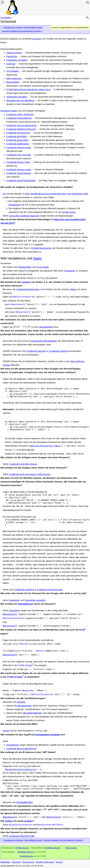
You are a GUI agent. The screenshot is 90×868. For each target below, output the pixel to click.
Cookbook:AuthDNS (24, 590)
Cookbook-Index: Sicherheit (20, 114)
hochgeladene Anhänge (48, 735)
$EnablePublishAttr (32, 713)
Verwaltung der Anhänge (13, 27)
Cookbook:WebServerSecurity (21, 129)
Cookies (28, 821)
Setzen (6, 731)
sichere (9, 821)
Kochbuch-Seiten (9, 111)
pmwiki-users (68, 212)
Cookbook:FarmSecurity (18, 133)
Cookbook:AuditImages (18, 144)
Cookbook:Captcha (58, 351)
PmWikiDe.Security (53, 848)
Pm (4, 194)
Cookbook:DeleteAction (28, 289)
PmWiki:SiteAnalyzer (41, 248)
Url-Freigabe (12, 71)
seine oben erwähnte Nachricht (24, 216)
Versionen (16, 862)
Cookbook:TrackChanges (19, 173)
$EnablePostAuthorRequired (21, 770)
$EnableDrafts (25, 706)
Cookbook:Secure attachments (21, 125)
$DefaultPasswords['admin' (46, 446)
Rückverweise (71, 848)
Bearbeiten (5, 862)
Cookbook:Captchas (36, 351)
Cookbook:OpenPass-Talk (22, 836)
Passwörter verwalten (17, 60)
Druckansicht (28, 862)
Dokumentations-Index (33, 27)
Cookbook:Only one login (19, 155)
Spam (37, 258)
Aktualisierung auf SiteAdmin (20, 100)
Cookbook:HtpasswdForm (19, 118)
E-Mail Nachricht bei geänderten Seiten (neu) (28, 89)
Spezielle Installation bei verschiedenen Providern (22, 31)
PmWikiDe (6, 18)
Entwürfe (21, 702)
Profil (82, 630)
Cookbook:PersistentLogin (50, 590)
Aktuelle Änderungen (45, 862)
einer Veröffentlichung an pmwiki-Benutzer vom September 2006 (56, 194)
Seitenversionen (14, 53)
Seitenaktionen (26, 604)
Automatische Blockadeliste (43, 341)
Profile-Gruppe (25, 665)
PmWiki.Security (22, 848)
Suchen (59, 862)
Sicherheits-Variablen (17, 97)
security (37, 39)
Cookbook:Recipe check (18, 162)
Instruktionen (13, 745)
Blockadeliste (13, 82)
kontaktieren (15, 205)
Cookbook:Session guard (19, 169)
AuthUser (11, 64)
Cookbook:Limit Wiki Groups (23, 464)
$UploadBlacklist (25, 802)
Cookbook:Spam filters (17, 140)
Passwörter (12, 56)
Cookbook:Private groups (19, 147)
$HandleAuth (9, 614)
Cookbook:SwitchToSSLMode (21, 180)
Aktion (73, 289)
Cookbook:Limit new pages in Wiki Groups (30, 474)
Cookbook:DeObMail (16, 136)
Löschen (26, 282)
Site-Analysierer (14, 78)
